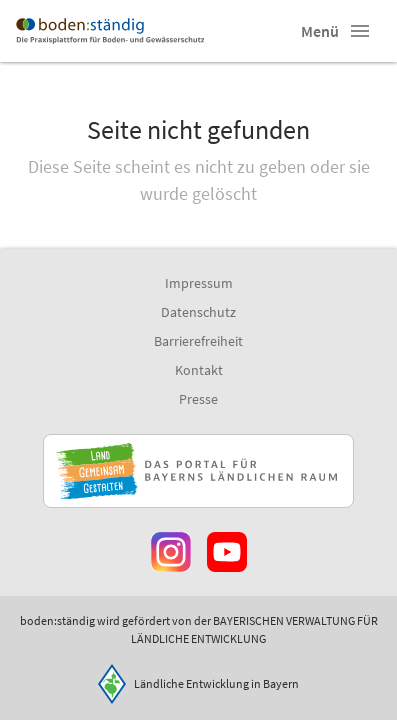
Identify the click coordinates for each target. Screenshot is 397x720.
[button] (360, 31)
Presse (198, 399)
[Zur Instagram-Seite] (171, 552)
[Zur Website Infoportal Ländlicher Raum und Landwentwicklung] (198, 471)
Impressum (199, 283)
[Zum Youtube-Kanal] (227, 552)
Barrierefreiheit (198, 341)
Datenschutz (198, 312)
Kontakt (199, 370)
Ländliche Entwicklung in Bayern (216, 683)
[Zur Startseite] (110, 31)
